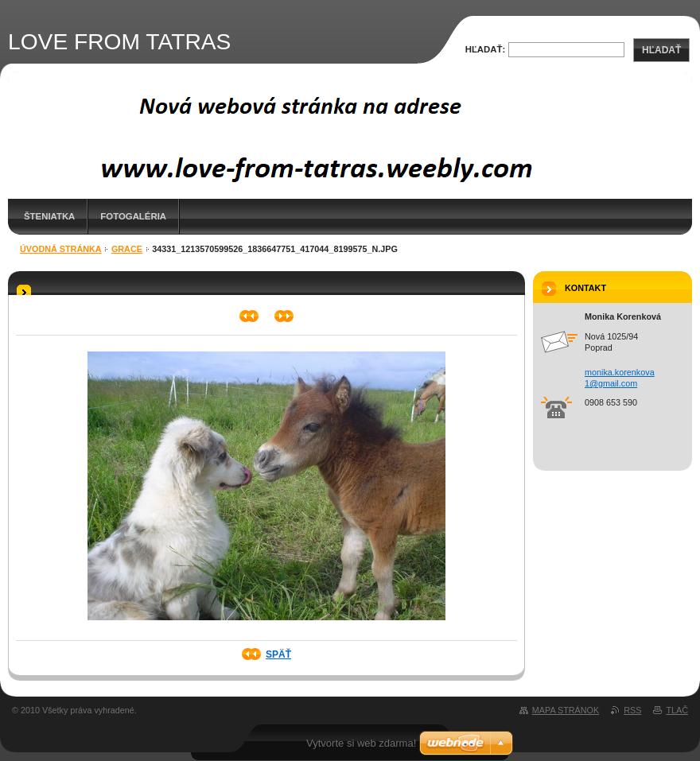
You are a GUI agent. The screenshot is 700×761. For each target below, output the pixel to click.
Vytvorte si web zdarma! (361, 743)
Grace (127, 249)
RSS (632, 710)
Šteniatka (49, 216)
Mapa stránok (566, 710)
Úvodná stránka (61, 249)
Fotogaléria (133, 216)
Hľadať (661, 50)
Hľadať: (486, 49)
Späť (278, 654)
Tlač (677, 710)
